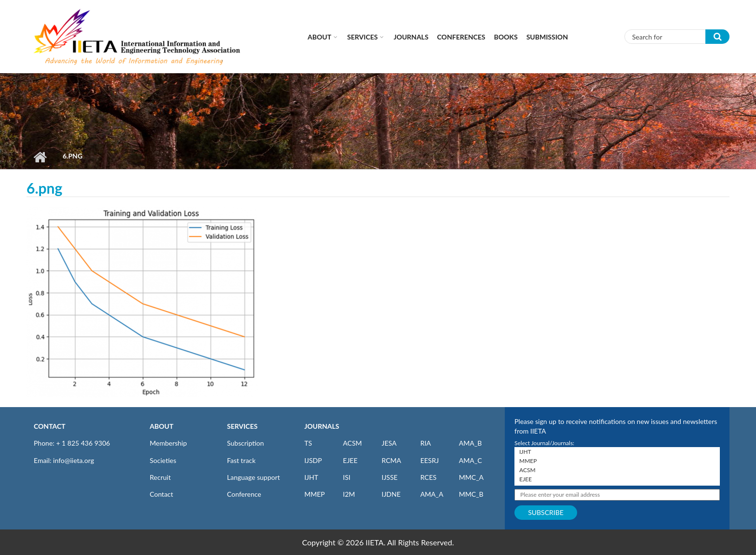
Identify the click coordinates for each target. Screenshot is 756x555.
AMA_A (432, 494)
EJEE (350, 460)
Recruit (161, 477)
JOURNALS (322, 426)
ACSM (352, 443)
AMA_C (471, 460)
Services (362, 37)
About (319, 37)
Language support (254, 477)
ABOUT (162, 426)
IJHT (311, 477)
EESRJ (430, 460)
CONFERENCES (461, 37)
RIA (426, 443)
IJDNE (391, 494)
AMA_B (470, 443)
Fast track (241, 460)
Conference (244, 494)
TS (308, 443)
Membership (169, 443)
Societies (163, 460)
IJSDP (313, 460)
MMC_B (471, 494)
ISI (346, 477)
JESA (389, 443)
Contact (162, 494)
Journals (411, 37)
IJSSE (389, 477)
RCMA (391, 460)
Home (40, 157)
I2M (349, 494)
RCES (429, 477)
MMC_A (471, 477)
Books (506, 37)
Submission (547, 37)
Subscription (245, 443)
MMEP (315, 494)
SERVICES (242, 426)
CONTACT (50, 426)
